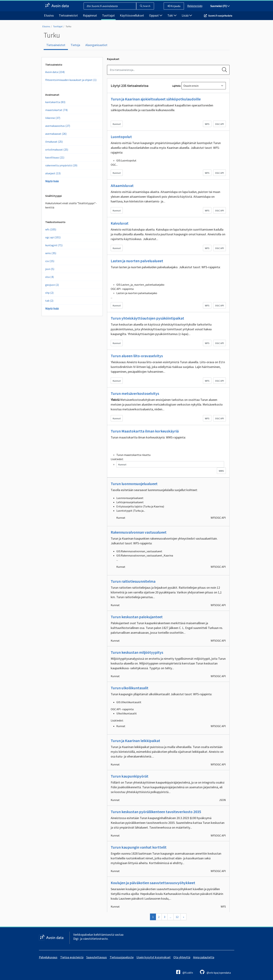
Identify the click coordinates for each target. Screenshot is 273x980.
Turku (68, 26)
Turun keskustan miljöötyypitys (137, 652)
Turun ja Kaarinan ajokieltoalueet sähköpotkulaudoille (156, 99)
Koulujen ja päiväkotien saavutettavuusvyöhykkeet (153, 883)
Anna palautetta (204, 957)
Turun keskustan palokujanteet (137, 617)
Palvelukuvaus (48, 957)
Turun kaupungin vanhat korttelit (139, 847)
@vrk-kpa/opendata (215, 972)
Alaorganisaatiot (96, 45)
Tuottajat (108, 15)
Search (145, 6)
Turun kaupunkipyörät (130, 776)
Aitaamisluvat (122, 186)
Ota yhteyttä (182, 957)
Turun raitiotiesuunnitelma (133, 581)
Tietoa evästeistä (72, 957)
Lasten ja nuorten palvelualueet (137, 261)
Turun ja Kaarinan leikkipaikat (135, 741)
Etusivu (49, 15)
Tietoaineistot (68, 15)
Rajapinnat (90, 15)
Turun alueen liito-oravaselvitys (137, 356)
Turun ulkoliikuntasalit (130, 688)
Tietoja (75, 45)
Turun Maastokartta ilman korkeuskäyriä (145, 431)
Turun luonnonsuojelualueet (134, 484)
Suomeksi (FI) (220, 6)
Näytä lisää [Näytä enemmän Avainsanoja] (52, 181)
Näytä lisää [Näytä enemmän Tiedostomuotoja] (52, 308)
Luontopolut (121, 137)
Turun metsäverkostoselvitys (135, 393)
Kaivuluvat (120, 223)
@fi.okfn (185, 972)
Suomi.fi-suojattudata (220, 16)
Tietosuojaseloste (122, 957)
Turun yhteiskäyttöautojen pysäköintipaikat (147, 318)
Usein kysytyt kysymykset (153, 957)
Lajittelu (176, 86)
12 (177, 917)
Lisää (187, 15)
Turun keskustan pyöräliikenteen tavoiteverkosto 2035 (156, 812)
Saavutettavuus (97, 957)
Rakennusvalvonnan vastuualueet (139, 532)
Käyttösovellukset (132, 15)
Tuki (172, 15)
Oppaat (156, 15)
